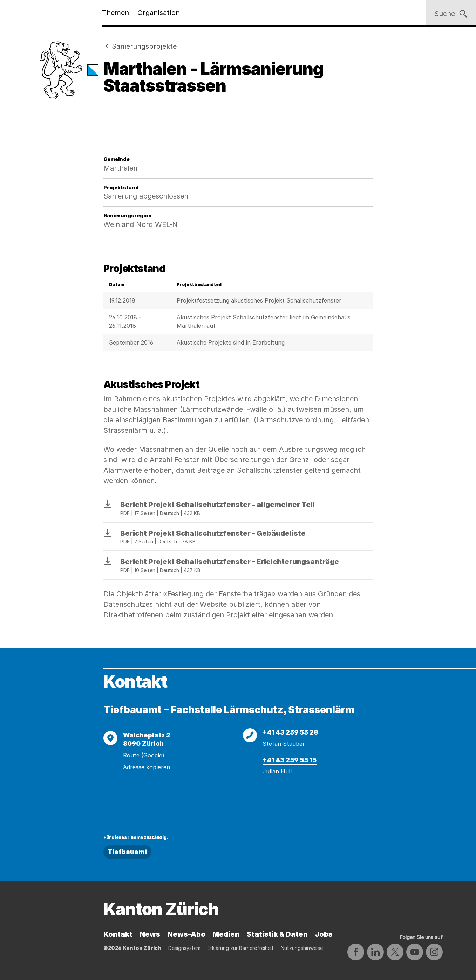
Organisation (159, 13)
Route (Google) (144, 755)
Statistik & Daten (277, 934)
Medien (226, 934)
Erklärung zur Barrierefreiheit (241, 948)
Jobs (324, 934)
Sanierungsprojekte (144, 46)
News (150, 934)
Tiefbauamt (127, 852)
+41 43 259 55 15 (290, 760)
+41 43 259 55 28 (290, 732)
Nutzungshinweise (302, 948)
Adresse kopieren (147, 767)
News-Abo (186, 934)
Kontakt (118, 934)
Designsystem (184, 948)
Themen (115, 13)
